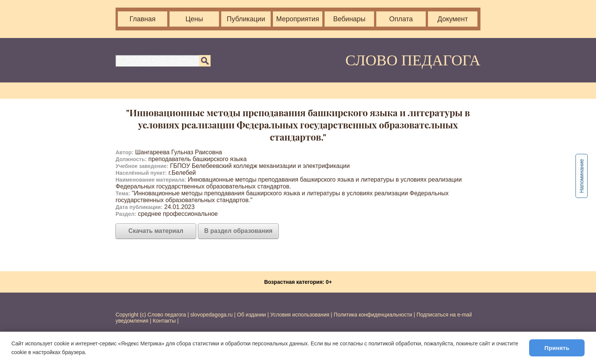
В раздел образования (238, 231)
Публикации (246, 19)
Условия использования (300, 315)
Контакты (164, 321)
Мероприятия (298, 19)
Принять (557, 348)
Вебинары (349, 19)
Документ (453, 19)
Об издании (252, 315)
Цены (194, 19)
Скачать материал (156, 231)
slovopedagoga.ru (212, 315)
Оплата (401, 19)
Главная (143, 19)
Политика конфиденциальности (373, 315)
